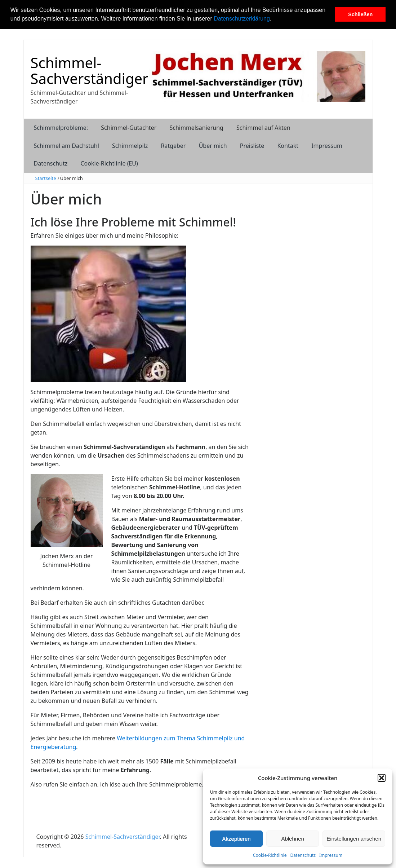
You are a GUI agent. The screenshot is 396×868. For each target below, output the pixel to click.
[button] (274, 19)
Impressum (331, 855)
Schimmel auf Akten (263, 128)
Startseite (46, 178)
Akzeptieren (236, 839)
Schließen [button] (360, 14)
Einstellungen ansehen (354, 839)
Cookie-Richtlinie (270, 855)
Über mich (213, 146)
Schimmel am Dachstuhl (66, 146)
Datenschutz (303, 855)
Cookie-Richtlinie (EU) (109, 163)
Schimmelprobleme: (61, 128)
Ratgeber (173, 146)
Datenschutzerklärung (242, 19)
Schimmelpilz (130, 146)
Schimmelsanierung (196, 128)
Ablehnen (292, 839)
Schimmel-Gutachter (129, 128)
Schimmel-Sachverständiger (90, 71)
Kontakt (288, 146)
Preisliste (252, 146)
